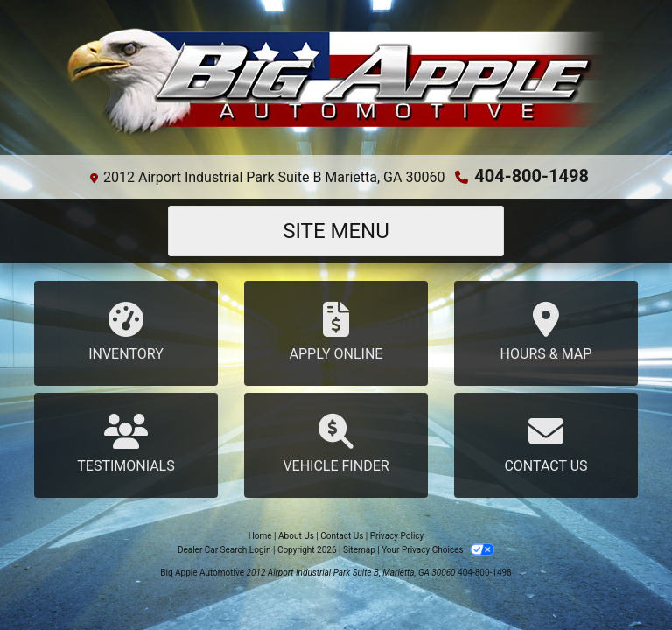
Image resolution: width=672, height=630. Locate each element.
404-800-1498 (532, 176)
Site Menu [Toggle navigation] (336, 231)
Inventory (126, 332)
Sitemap (359, 550)
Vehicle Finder (336, 444)
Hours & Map (546, 332)
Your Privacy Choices (438, 550)
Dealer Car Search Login (224, 550)
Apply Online (336, 332)
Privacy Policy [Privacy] (397, 536)
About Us (296, 536)
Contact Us (546, 444)
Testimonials (126, 444)
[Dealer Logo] (336, 84)
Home (260, 536)
